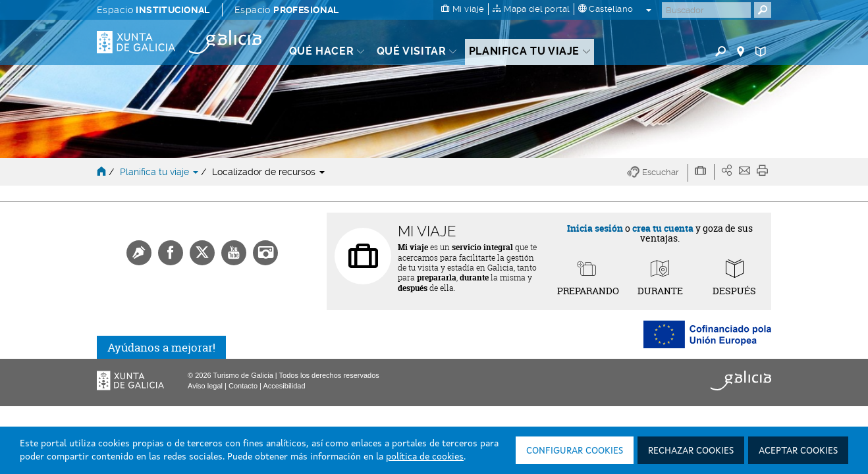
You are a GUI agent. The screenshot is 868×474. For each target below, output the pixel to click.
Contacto (243, 386)
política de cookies (425, 457)
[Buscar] (706, 10)
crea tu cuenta (663, 228)
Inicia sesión (595, 228)
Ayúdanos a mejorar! (161, 347)
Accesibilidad (284, 386)
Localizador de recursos (268, 172)
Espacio (153, 10)
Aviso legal (205, 386)
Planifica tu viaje (160, 172)
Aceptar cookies (798, 451)
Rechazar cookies (691, 451)
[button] (658, 173)
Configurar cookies (575, 451)
